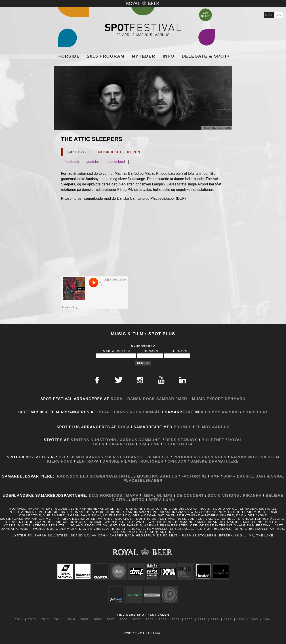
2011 (58, 619)
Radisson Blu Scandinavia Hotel (95, 476)
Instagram (140, 380)
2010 (71, 619)
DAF (130, 444)
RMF (214, 476)
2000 (189, 619)
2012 (45, 619)
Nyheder (144, 56)
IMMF (148, 495)
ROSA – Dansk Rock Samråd (142, 399)
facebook (72, 162)
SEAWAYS (188, 440)
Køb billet (205, 15)
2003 (163, 619)
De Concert (190, 495)
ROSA (124, 427)
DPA (143, 444)
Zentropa (88, 461)
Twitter (119, 380)
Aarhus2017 (243, 457)
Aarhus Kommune (140, 440)
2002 (176, 619)
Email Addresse (116, 351)
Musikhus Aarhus (157, 476)
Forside (69, 56)
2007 (110, 619)
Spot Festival (143, 27)
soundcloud (116, 162)
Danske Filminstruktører (133, 461)
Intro (138, 500)
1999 (202, 619)
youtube (93, 162)
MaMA (133, 495)
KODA (169, 444)
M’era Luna (161, 500)
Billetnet (213, 440)
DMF (155, 444)
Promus (183, 427)
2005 (137, 619)
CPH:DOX (178, 461)
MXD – (184, 399)
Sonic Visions (223, 495)
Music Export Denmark (219, 399)
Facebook (97, 380)
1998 (215, 619)
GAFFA (115, 444)
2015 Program (106, 56)
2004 (149, 619)
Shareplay (255, 412)
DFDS (171, 440)
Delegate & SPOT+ (206, 56)
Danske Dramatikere (215, 461)
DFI (62, 457)
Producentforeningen (200, 457)
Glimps (165, 495)
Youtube (161, 380)
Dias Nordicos (106, 495)
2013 (32, 619)
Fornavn (150, 351)
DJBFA (186, 444)
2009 (84, 619)
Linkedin (183, 380)
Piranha (252, 495)
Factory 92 (194, 476)
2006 (124, 619)
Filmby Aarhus (222, 412)
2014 (19, 619)
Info (168, 56)
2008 (97, 619)
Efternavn (177, 351)
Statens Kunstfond (93, 440)
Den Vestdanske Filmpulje (138, 457)
